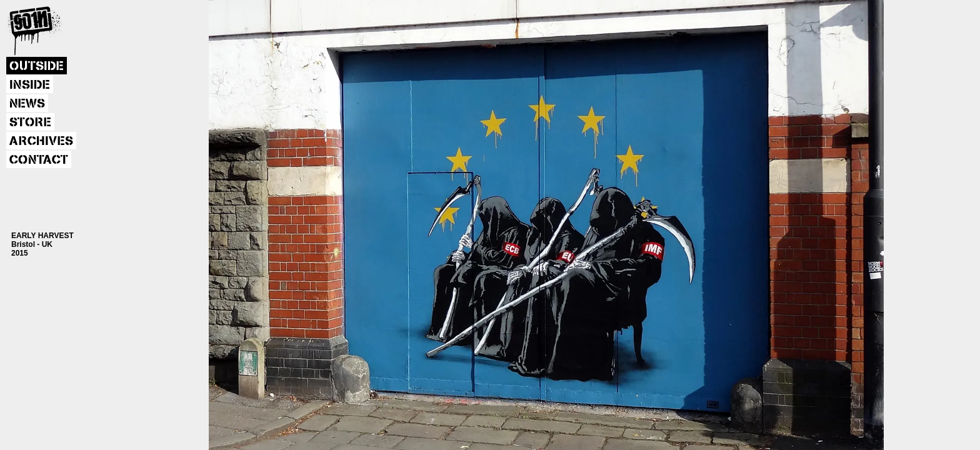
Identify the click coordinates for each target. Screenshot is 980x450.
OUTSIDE (37, 66)
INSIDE (30, 85)
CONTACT (39, 160)
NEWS (27, 104)
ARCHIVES (41, 141)
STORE (30, 122)
